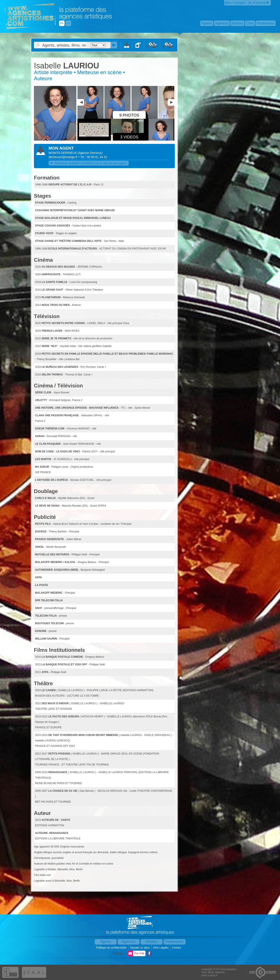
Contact (177, 948)
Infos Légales (161, 948)
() (90, 153)
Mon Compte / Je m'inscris (245, 3)
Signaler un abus (140, 948)
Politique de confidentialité (112, 948)
